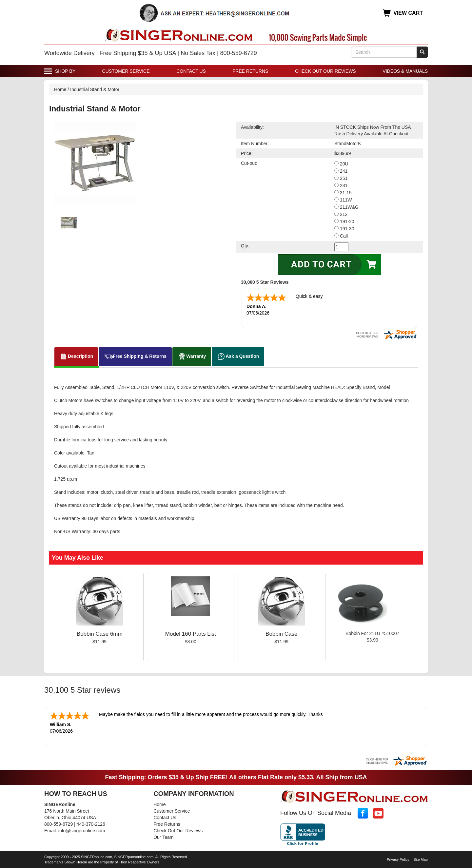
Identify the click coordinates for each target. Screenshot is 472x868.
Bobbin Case (281, 634)
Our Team (163, 837)
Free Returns (251, 71)
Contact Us (191, 71)
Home (60, 89)
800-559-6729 (59, 824)
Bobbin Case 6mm (100, 634)
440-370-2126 (91, 824)
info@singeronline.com (82, 831)
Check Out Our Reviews (325, 71)
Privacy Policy (398, 859)
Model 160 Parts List (191, 634)
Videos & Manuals (405, 71)
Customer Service (126, 71)
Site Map (421, 859)
